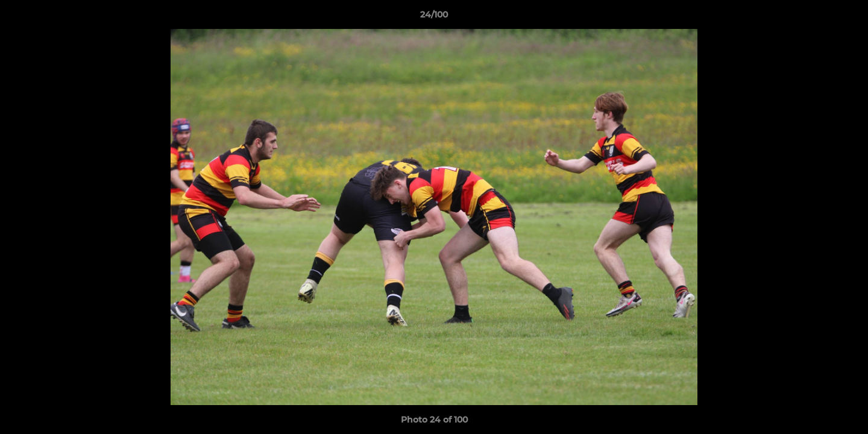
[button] (846, 17)
